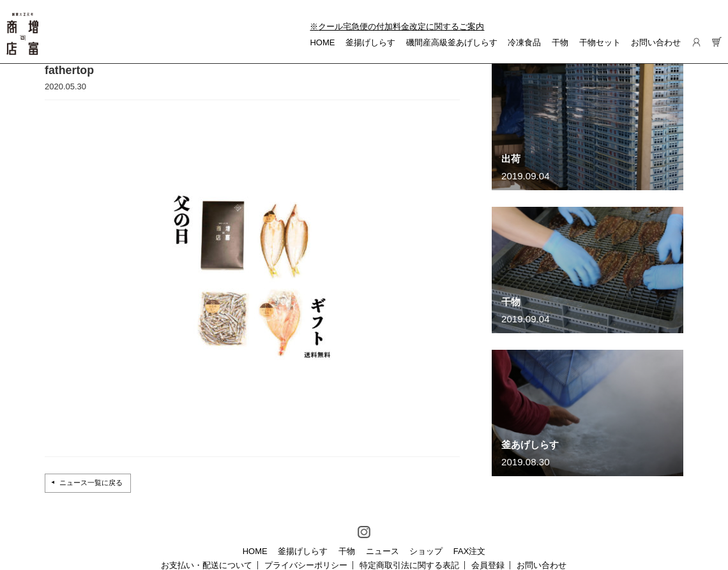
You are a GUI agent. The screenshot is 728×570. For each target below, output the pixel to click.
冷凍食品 (524, 42)
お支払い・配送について (207, 565)
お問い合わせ (656, 42)
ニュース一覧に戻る (91, 483)
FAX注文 (470, 551)
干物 (560, 42)
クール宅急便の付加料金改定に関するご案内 (401, 26)
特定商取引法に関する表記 (409, 565)
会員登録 (488, 565)
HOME (322, 42)
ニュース (383, 551)
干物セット (600, 42)
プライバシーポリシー (306, 565)
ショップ (426, 551)
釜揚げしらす (370, 42)
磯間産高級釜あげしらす (452, 42)
